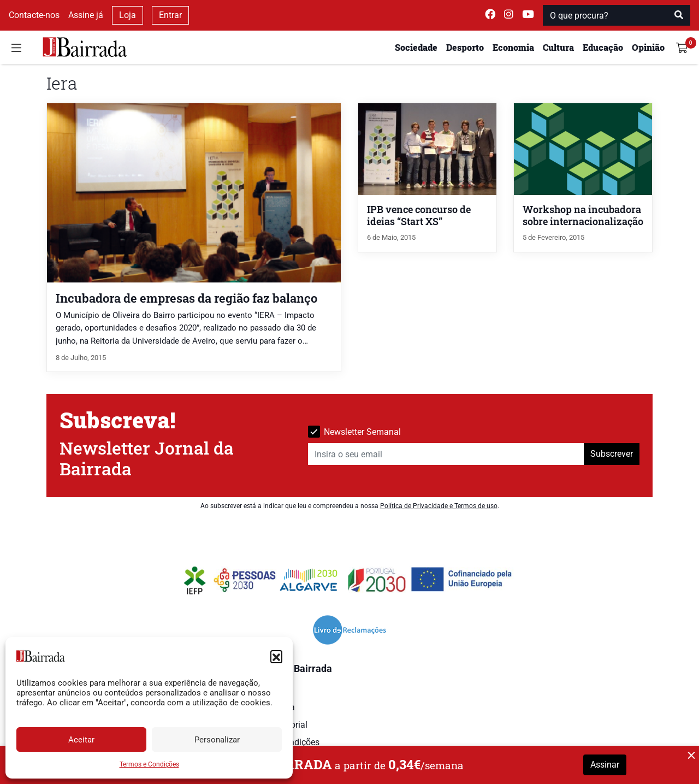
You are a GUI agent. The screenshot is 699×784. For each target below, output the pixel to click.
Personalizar (217, 740)
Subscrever (612, 454)
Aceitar (81, 740)
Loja (128, 15)
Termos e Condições (149, 764)
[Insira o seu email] (446, 454)
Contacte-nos (34, 15)
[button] (276, 656)
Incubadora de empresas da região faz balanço (186, 298)
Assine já (86, 15)
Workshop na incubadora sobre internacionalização (583, 216)
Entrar (170, 15)
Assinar (605, 765)
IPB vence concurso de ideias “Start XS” (419, 216)
